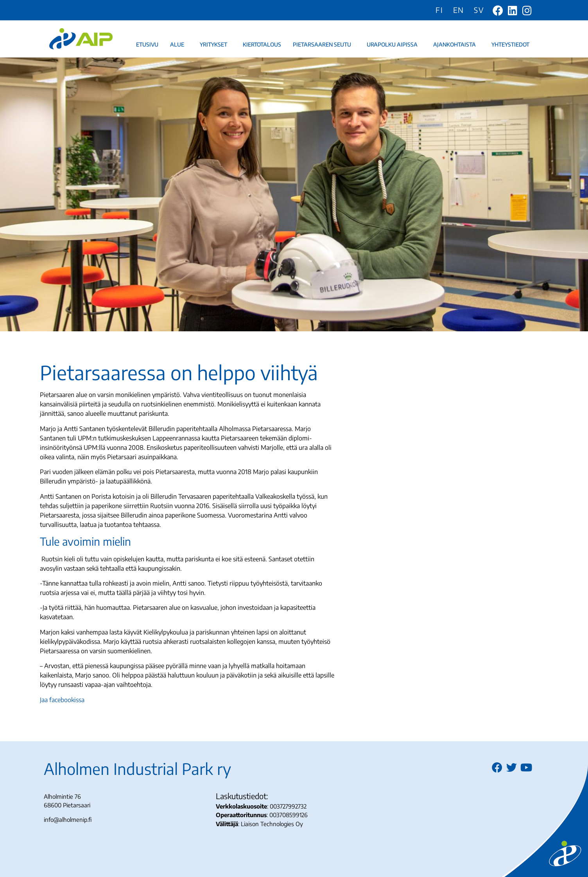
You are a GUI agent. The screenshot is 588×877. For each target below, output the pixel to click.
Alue (179, 45)
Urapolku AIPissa (394, 45)
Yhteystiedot (512, 45)
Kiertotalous (262, 44)
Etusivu (147, 44)
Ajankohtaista (456, 45)
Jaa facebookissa (62, 700)
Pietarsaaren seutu (324, 45)
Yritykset (215, 45)
